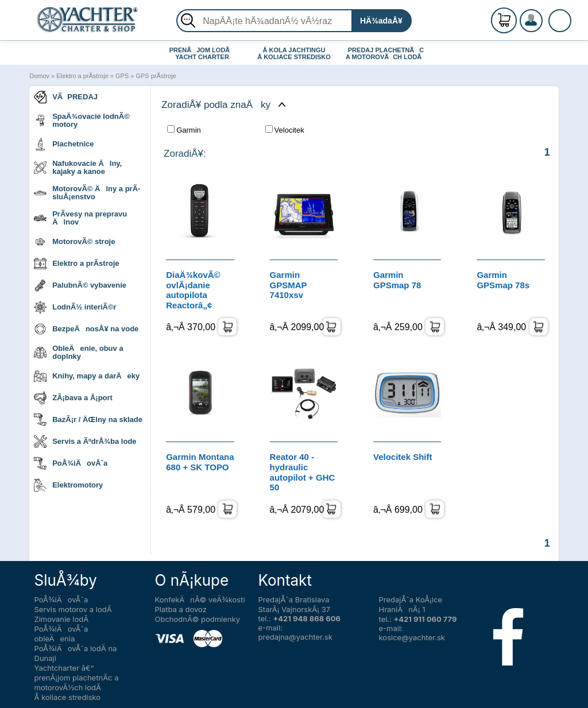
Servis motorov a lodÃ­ (73, 609)
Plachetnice (64, 144)
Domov (39, 76)
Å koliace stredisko (68, 697)
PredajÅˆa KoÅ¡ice (411, 599)
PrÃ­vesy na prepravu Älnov (80, 218)
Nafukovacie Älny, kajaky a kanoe (78, 167)
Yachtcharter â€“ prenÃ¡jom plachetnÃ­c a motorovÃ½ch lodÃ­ (77, 678)
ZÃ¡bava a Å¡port (73, 398)
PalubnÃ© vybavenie (80, 285)
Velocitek (285, 130)
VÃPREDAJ (66, 97)
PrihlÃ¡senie (545, 27)
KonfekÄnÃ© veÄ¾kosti (200, 599)
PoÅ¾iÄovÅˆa (71, 463)
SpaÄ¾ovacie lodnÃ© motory (82, 120)
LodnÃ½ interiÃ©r (75, 307)
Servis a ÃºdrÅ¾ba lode (85, 442)
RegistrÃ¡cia (545, 16)
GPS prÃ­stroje (156, 76)
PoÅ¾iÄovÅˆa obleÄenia (61, 634)
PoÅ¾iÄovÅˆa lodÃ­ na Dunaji (76, 653)
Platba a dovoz (181, 609)
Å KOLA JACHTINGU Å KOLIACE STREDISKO (294, 53)
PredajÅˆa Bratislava (294, 599)
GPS (122, 76)
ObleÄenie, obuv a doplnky (78, 352)
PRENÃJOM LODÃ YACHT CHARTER (202, 53)
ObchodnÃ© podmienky (198, 619)
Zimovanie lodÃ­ (62, 619)
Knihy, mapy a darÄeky (87, 376)
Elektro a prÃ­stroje (82, 76)
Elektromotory (68, 485)
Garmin (184, 130)
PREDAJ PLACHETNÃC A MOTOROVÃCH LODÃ (386, 53)
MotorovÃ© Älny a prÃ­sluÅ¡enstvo (87, 193)
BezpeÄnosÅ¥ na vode (86, 329)
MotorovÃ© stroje (74, 242)
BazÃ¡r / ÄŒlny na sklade (88, 420)
